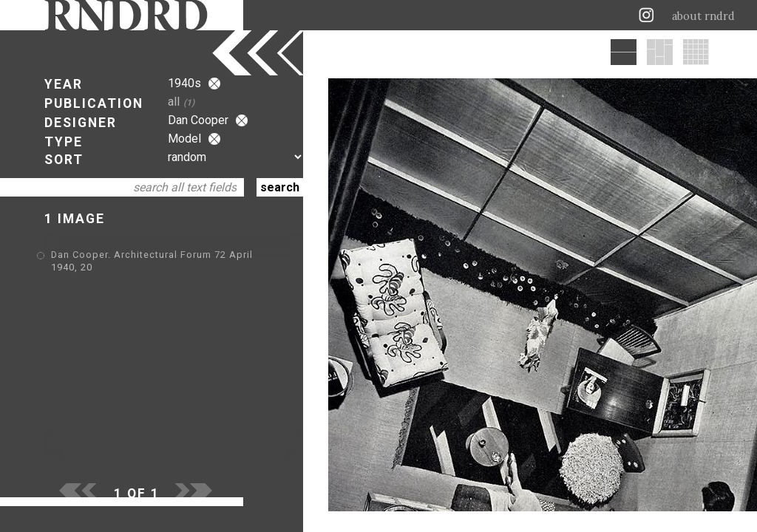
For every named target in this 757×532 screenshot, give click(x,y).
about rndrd (703, 16)
